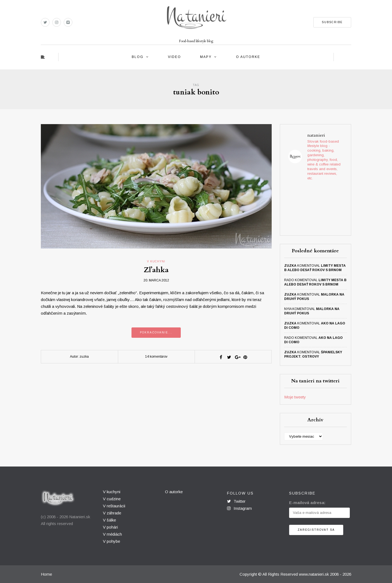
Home (46, 574)
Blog (138, 57)
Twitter (236, 501)
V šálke (109, 520)
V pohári (110, 527)
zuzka (290, 266)
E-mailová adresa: (307, 503)
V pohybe (111, 541)
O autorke (248, 57)
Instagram (239, 508)
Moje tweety (295, 397)
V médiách (112, 534)
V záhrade (112, 513)
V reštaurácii (114, 506)
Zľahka (156, 270)
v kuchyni (156, 261)
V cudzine (112, 499)
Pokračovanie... (156, 332)
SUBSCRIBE (332, 22)
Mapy (206, 57)
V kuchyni (112, 492)
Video (174, 57)
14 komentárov (156, 357)
